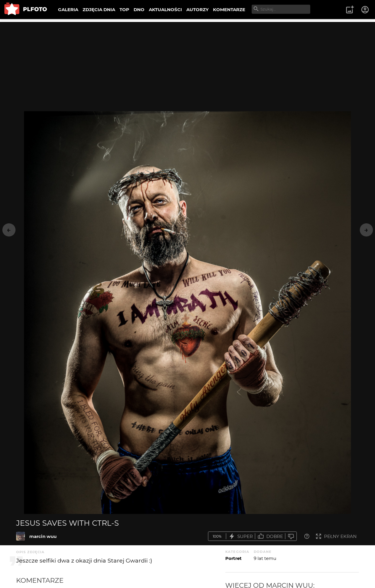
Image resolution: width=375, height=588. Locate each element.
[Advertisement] (187, 63)
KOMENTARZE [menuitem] (229, 10)
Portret (233, 558)
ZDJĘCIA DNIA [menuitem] (99, 10)
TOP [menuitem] (124, 10)
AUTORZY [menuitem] (197, 10)
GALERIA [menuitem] (68, 10)
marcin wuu (43, 536)
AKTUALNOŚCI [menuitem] (165, 10)
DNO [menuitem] (139, 10)
